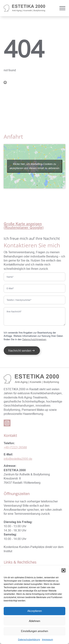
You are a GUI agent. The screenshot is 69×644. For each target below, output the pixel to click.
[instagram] (7, 423)
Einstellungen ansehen (34, 631)
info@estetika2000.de (18, 459)
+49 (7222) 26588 (15, 447)
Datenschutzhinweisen (34, 339)
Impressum (47, 640)
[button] (63, 570)
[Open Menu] (62, 8)
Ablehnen (34, 621)
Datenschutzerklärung (29, 640)
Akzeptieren (35, 611)
